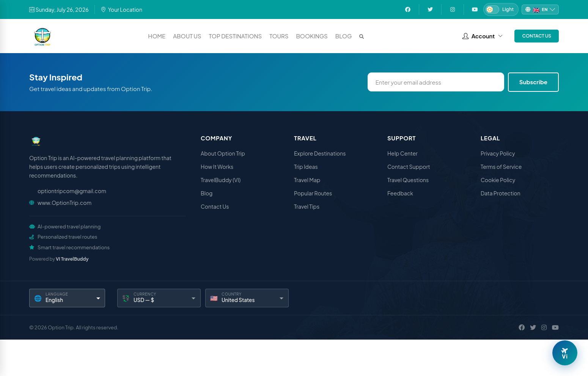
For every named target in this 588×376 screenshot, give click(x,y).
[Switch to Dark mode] (501, 9)
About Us (187, 36)
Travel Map (307, 180)
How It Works (217, 167)
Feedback (400, 193)
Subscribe (533, 82)
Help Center (402, 153)
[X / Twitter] (533, 327)
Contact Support (409, 167)
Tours (279, 36)
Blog (344, 36)
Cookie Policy (498, 180)
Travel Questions (408, 180)
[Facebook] (522, 327)
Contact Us (537, 36)
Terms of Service (501, 167)
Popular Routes (313, 193)
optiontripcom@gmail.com (72, 191)
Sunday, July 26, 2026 (59, 9)
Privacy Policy (498, 153)
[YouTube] (555, 327)
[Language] (67, 298)
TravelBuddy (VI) (221, 180)
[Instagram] (544, 327)
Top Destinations (236, 36)
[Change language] (540, 10)
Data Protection (501, 193)
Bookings (312, 36)
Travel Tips (307, 206)
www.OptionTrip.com (64, 203)
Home (157, 36)
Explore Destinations (320, 153)
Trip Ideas (306, 167)
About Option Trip (223, 153)
